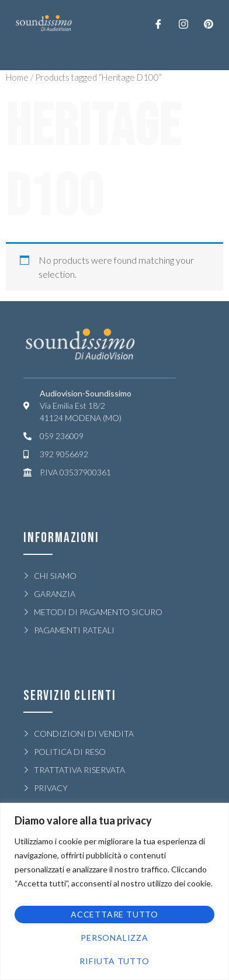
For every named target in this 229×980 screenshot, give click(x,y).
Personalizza (114, 938)
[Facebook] (158, 23)
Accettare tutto (114, 914)
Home (17, 77)
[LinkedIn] (209, 23)
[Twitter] (183, 23)
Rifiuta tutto (114, 961)
